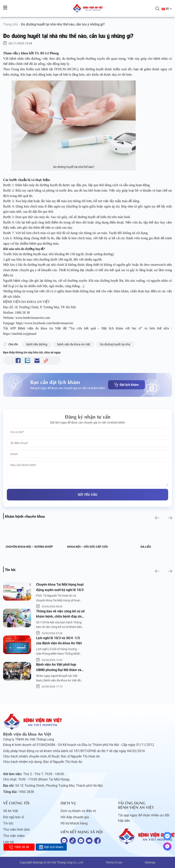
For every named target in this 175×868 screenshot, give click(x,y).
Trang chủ (10, 24)
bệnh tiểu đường (37, 344)
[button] (157, 518)
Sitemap (150, 862)
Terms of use (114, 862)
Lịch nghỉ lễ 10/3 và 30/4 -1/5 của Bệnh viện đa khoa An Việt (59, 641)
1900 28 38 (19, 847)
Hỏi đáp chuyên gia (75, 817)
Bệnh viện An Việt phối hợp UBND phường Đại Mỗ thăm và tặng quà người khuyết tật (59, 668)
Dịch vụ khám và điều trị (78, 811)
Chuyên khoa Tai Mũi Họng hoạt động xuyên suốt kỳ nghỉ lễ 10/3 (60, 587)
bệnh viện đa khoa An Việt (74, 344)
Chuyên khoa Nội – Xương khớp (29, 547)
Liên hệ (8, 842)
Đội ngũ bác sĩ (14, 817)
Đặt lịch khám (126, 385)
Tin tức (8, 823)
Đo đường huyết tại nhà (115, 344)
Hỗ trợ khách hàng (74, 823)
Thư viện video (14, 836)
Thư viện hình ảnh (16, 830)
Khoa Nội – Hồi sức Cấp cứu (87, 547)
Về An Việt (11, 811)
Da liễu (146, 547)
